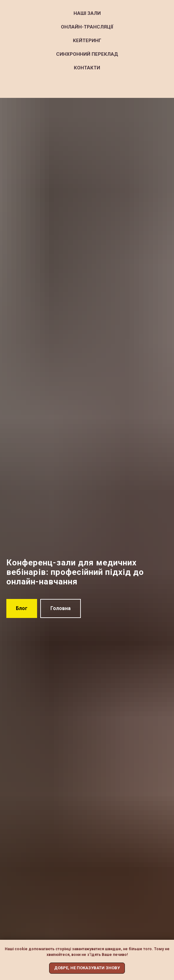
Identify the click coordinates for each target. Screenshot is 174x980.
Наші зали (87, 13)
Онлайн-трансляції (87, 27)
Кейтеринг (87, 41)
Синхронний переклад (87, 54)
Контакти (87, 68)
